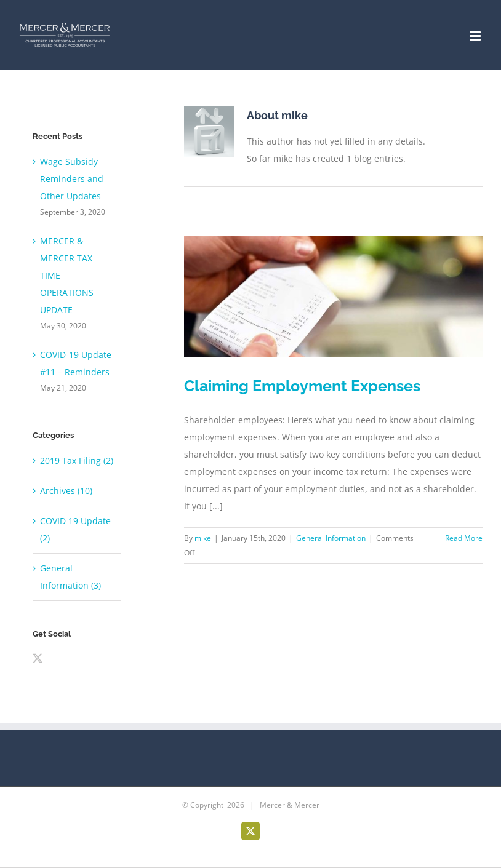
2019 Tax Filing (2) (77, 460)
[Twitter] (38, 658)
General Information (331, 538)
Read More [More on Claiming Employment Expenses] (464, 538)
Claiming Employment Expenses (302, 386)
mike (203, 538)
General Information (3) (70, 577)
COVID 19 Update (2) (75, 529)
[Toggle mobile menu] (476, 36)
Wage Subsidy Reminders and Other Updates (72, 179)
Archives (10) (66, 491)
